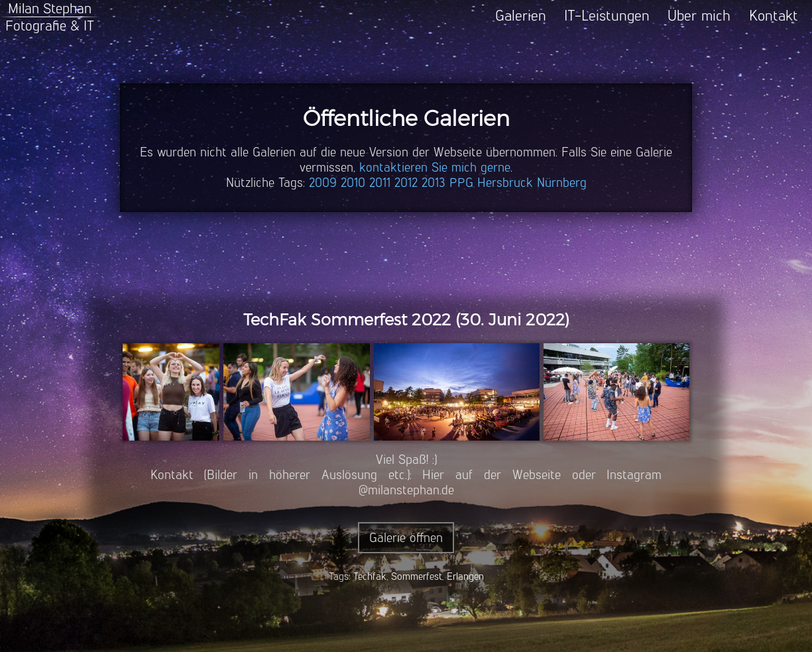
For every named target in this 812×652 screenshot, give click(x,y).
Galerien (521, 16)
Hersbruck (505, 183)
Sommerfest (417, 576)
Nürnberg (562, 183)
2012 (406, 183)
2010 (353, 183)
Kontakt (774, 16)
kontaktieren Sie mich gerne (435, 167)
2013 (434, 183)
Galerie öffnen (406, 538)
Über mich (699, 16)
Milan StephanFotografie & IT (50, 17)
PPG (461, 183)
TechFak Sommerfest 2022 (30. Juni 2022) (406, 320)
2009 (323, 183)
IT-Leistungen (607, 16)
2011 (380, 183)
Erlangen (465, 576)
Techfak (370, 576)
